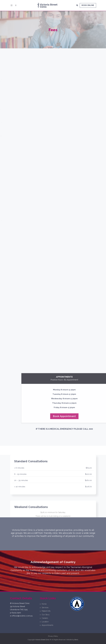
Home (44, 604)
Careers (45, 618)
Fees (53, 30)
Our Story (46, 615)
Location (45, 622)
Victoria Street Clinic (42, 640)
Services (45, 608)
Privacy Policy (53, 636)
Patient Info (46, 611)
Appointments (47, 625)
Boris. (76, 640)
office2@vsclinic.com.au (22, 616)
